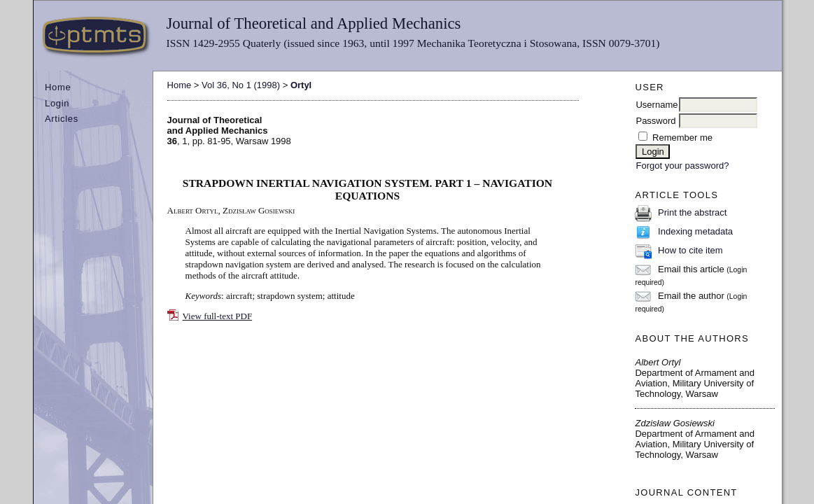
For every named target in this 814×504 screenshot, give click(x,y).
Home (58, 87)
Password (655, 121)
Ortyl (301, 85)
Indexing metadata (695, 231)
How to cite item (690, 250)
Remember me (682, 138)
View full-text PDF (218, 316)
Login (57, 103)
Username (657, 105)
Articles (62, 119)
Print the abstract (692, 212)
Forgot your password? (682, 166)
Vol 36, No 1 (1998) (241, 85)
